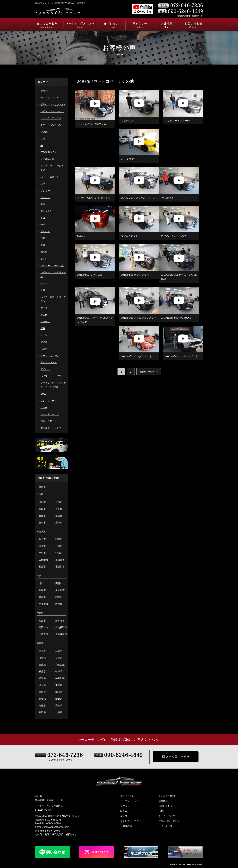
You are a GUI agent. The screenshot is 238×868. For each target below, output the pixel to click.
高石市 (57, 583)
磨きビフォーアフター (132, 821)
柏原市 (41, 567)
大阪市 (41, 487)
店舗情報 (163, 801)
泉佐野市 (58, 590)
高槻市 (57, 516)
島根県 (41, 706)
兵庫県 (57, 651)
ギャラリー (126, 816)
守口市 (57, 553)
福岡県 (41, 712)
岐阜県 (57, 672)
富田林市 (42, 628)
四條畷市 (42, 560)
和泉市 (57, 597)
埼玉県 (41, 685)
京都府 (41, 651)
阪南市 (57, 604)
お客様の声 (126, 826)
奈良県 (57, 658)
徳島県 (41, 692)
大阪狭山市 (60, 634)
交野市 (41, 553)
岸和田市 (42, 604)
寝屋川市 (58, 567)
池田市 (41, 502)
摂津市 (57, 523)
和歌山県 (58, 665)
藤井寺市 (58, 621)
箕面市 (41, 516)
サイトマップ (165, 826)
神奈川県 (58, 678)
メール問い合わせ (176, 757)
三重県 (41, 665)
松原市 (41, 621)
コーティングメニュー (132, 801)
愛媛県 (57, 699)
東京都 (57, 685)
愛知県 (41, 678)
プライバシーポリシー (170, 821)
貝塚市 (41, 590)
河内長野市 (60, 628)
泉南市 (41, 597)
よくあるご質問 (167, 796)
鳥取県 (41, 699)
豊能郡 (57, 509)
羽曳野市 (42, 634)
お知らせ (163, 811)
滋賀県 (41, 658)
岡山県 (57, 692)
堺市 (40, 583)
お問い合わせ (165, 806)
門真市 (57, 539)
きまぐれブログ (167, 816)
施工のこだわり (128, 796)
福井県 (41, 672)
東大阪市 (58, 560)
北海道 (57, 712)
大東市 (41, 546)
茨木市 (57, 502)
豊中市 (41, 523)
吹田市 (41, 509)
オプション (126, 806)
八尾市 (57, 546)
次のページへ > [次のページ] (149, 372)
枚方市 (41, 539)
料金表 (124, 811)
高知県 (57, 706)
